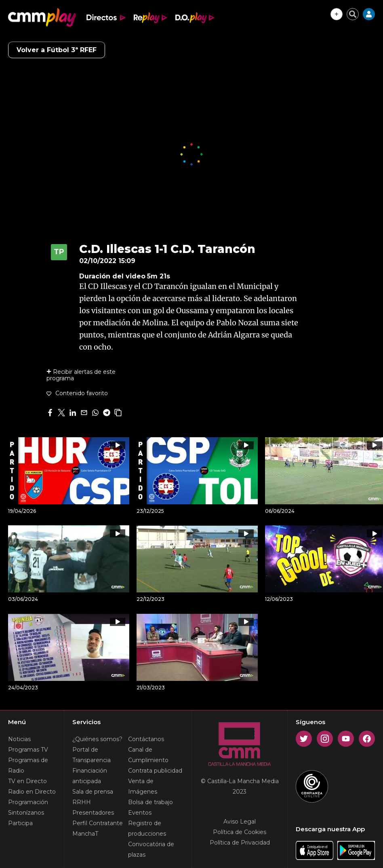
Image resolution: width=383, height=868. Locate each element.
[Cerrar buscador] (353, 14)
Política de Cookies (240, 832)
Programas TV (28, 750)
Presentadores (93, 813)
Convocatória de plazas (151, 849)
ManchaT (85, 834)
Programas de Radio (28, 765)
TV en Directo (27, 781)
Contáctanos (146, 739)
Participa (20, 823)
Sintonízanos (26, 813)
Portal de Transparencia (92, 755)
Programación (28, 802)
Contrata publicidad (155, 771)
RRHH (82, 802)
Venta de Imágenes (143, 786)
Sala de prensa (93, 792)
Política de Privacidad (240, 843)
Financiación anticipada (90, 776)
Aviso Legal (240, 822)
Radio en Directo (32, 792)
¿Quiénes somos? (97, 739)
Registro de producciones (147, 828)
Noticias (19, 739)
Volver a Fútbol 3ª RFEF (57, 50)
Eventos (140, 813)
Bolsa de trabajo (150, 802)
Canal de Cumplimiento (148, 755)
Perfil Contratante (98, 823)
